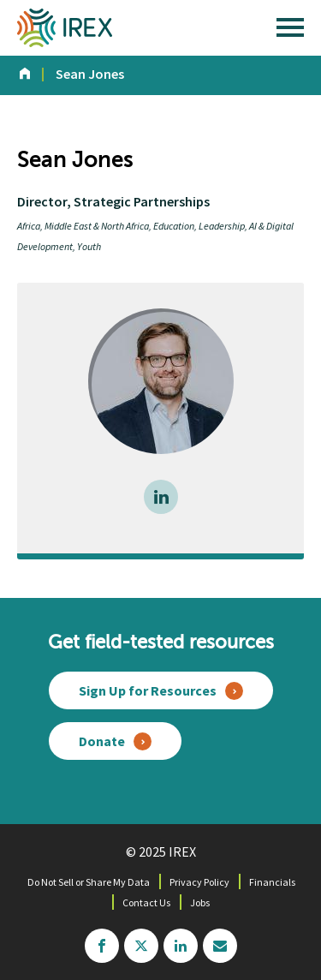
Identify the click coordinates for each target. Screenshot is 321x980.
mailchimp (220, 946)
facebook (102, 946)
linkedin (181, 946)
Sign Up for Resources (148, 690)
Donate (102, 741)
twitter (141, 946)
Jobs (200, 902)
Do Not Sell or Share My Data (89, 882)
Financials (272, 882)
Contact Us (146, 902)
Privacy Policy (199, 882)
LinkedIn (161, 497)
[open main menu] (290, 32)
